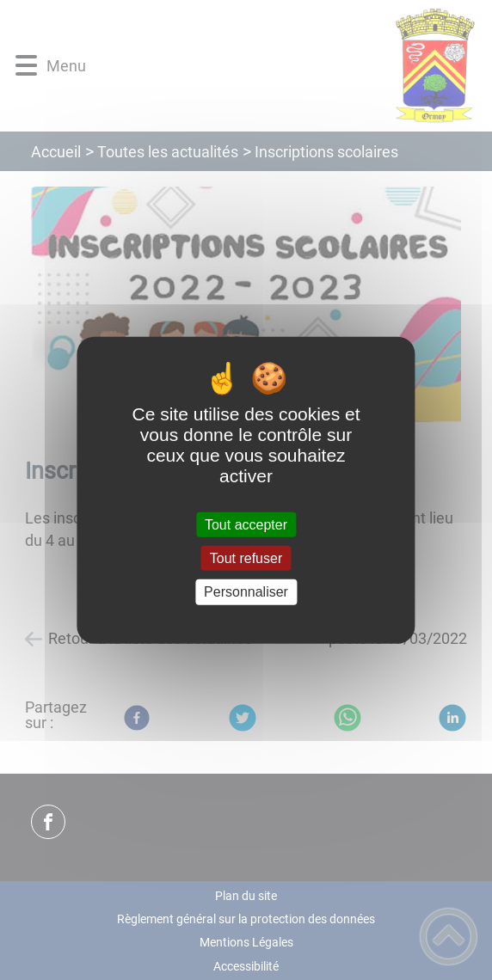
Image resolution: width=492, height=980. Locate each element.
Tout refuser (246, 558)
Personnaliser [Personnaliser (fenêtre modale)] (246, 592)
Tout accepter (246, 525)
